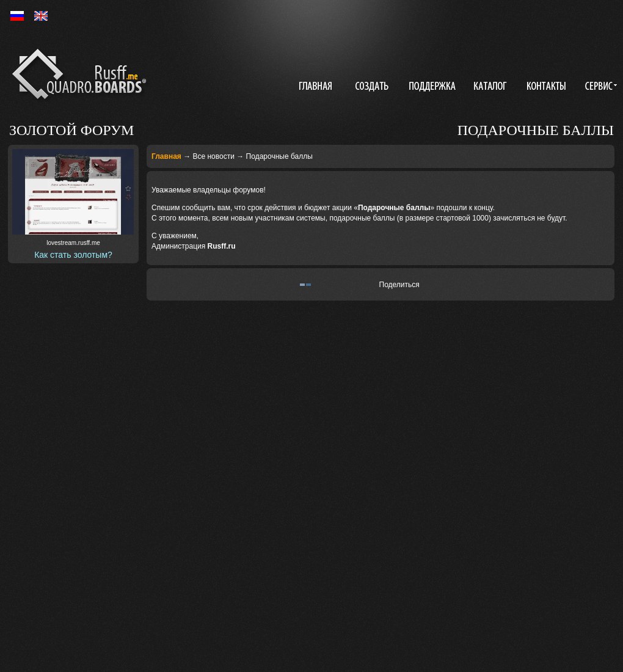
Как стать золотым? (73, 255)
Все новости (213, 156)
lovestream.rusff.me (73, 243)
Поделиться (399, 285)
